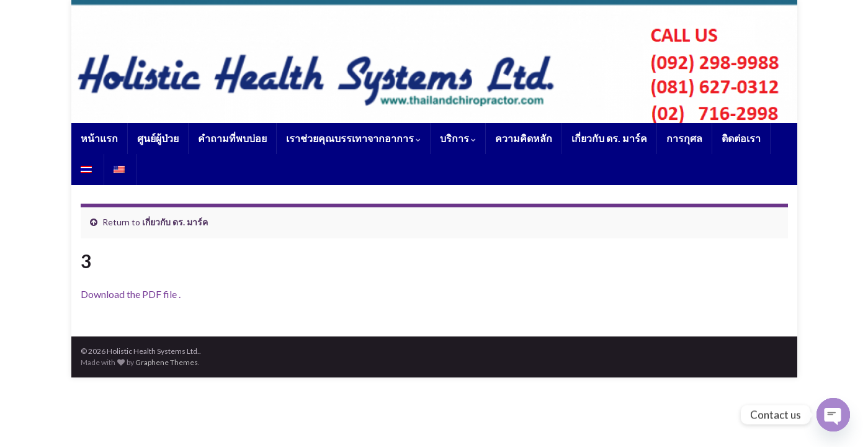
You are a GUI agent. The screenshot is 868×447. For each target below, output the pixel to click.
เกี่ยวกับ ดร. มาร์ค (609, 138)
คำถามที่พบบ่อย (232, 138)
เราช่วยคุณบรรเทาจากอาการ (353, 138)
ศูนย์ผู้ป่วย (158, 138)
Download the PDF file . (131, 294)
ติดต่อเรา (741, 138)
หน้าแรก (99, 138)
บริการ (458, 138)
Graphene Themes (167, 362)
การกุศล (684, 138)
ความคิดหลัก (524, 138)
